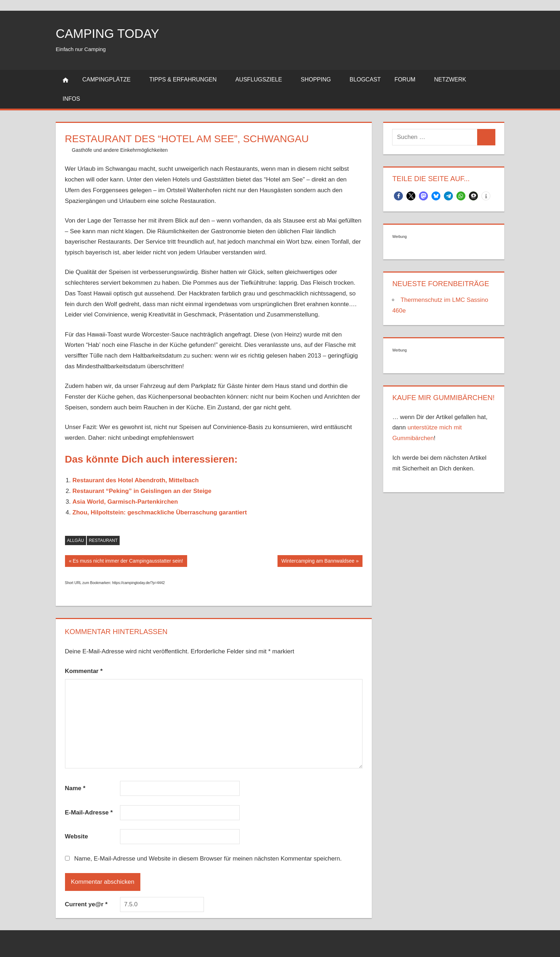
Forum (409, 79)
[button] (398, 196)
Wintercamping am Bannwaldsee (318, 562)
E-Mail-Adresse (89, 813)
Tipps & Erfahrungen (187, 79)
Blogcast (365, 79)
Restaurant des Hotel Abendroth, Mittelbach (136, 480)
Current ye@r (86, 904)
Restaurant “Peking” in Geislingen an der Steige (142, 491)
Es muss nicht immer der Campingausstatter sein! (127, 562)
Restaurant (103, 540)
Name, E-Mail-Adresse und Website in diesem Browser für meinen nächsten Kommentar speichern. (208, 859)
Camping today (109, 33)
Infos (75, 99)
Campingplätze (111, 79)
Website (77, 836)
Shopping (320, 79)
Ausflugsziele (263, 79)
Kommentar (84, 671)
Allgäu (76, 540)
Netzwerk (454, 79)
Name (75, 788)
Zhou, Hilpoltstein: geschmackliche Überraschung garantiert (160, 512)
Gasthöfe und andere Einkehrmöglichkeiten (120, 150)
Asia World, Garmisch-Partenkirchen (125, 502)
